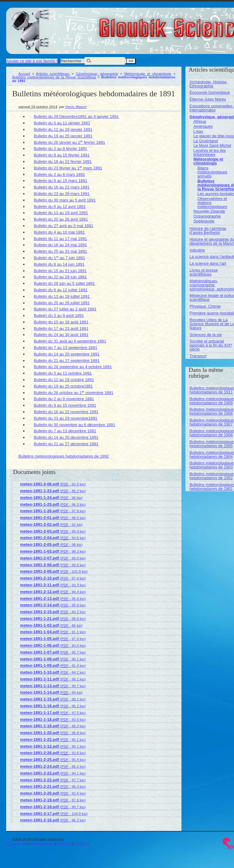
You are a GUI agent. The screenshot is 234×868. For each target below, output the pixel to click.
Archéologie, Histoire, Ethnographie (209, 84)
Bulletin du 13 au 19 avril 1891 (61, 213)
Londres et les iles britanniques (210, 152)
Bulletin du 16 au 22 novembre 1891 (66, 412)
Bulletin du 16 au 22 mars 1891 (62, 187)
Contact (64, 843)
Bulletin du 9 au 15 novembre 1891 (65, 405)
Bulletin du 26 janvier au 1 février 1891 (70, 142)
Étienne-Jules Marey (208, 99)
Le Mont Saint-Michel (212, 145)
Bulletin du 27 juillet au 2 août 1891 (65, 309)
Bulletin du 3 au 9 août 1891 (59, 316)
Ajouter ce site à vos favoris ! (32, 61)
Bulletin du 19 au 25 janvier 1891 (63, 136)
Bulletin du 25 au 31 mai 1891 (61, 251)
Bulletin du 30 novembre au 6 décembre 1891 (75, 425)
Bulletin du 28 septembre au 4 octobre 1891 (73, 367)
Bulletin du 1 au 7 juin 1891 (60, 258)
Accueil (24, 74)
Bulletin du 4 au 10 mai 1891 (60, 232)
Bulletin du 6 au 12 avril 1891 (60, 207)
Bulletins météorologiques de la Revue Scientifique (54, 77)
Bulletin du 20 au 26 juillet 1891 (62, 303)
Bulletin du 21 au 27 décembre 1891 (66, 444)
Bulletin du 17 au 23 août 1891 (61, 328)
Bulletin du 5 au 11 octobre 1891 (63, 373)
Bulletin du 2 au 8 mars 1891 (60, 174)
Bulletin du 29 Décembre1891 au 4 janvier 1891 (77, 116)
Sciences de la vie (206, 335)
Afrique (200, 121)
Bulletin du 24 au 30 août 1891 (61, 335)
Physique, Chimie (205, 306)
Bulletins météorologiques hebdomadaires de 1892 (64, 456)
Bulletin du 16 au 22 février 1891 (63, 162)
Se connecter (42, 843)
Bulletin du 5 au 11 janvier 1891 (62, 123)
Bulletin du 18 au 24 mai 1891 (61, 245)
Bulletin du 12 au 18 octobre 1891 (64, 380)
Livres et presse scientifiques (204, 272)
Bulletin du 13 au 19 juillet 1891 (62, 296)
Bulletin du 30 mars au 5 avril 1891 (65, 200)
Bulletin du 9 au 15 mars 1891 (61, 181)
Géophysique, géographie (97, 74)
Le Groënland (206, 141)
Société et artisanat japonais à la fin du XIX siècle (211, 345)
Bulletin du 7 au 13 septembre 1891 (66, 348)
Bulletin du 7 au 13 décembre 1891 (65, 431)
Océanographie (207, 216)
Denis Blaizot (76, 107)
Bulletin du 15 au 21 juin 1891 (60, 271)
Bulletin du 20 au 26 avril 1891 (61, 219)
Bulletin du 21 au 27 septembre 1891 (67, 361)
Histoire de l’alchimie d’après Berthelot (208, 230)
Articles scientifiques (53, 74)
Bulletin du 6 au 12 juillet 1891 (61, 290)
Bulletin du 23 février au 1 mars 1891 (68, 168)
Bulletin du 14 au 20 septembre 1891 (67, 354)
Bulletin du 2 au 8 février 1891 (61, 149)
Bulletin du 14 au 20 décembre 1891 (66, 437)
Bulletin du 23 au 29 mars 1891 (62, 194)
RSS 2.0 (82, 843)
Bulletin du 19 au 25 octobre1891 (64, 386)
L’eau (198, 131)
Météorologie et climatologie (148, 74)
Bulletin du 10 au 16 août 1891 (61, 322)
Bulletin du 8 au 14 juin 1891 (59, 264)
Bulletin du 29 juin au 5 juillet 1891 (64, 283)
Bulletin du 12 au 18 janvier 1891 (63, 129)
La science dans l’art (208, 263)
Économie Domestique (210, 92)
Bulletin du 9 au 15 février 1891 (62, 155)
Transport (198, 356)
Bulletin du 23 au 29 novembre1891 (66, 418)
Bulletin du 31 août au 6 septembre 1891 (70, 341)
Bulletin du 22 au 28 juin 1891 (60, 277)
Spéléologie (204, 221)
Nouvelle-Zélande (209, 211)
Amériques (203, 126)
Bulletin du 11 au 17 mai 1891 (61, 239)
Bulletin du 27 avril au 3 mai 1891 (64, 226)
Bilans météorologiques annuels (212, 172)
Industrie (197, 250)
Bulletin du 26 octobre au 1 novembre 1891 (74, 393)
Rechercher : (72, 61)
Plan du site (17, 843)
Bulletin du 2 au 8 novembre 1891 (64, 399)
